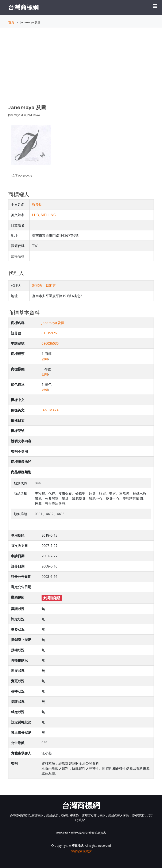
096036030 (50, 343)
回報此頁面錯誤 (81, 851)
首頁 (11, 22)
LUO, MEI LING (44, 215)
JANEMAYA (50, 410)
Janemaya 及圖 (53, 323)
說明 (45, 359)
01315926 (49, 333)
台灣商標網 (24, 7)
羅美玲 (37, 205)
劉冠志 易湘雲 (44, 286)
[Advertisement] (81, 70)
